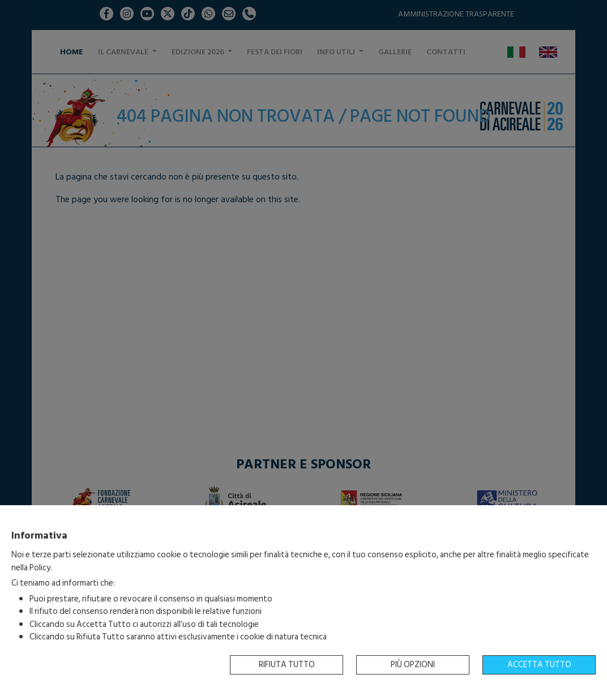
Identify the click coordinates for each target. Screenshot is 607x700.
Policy (40, 568)
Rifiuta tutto (287, 665)
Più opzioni (413, 665)
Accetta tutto (539, 665)
